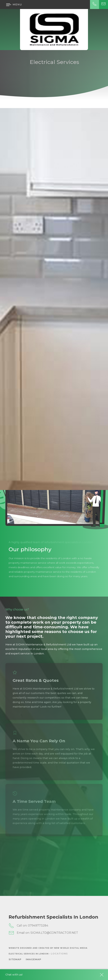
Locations (59, 954)
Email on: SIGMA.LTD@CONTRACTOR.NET (43, 933)
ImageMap (34, 959)
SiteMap (15, 959)
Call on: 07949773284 (28, 926)
